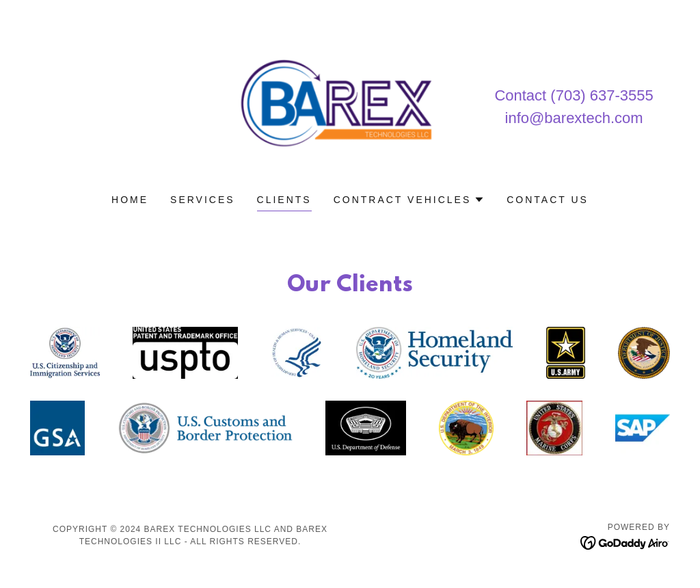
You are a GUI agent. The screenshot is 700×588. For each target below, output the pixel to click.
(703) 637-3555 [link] (602, 95)
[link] (350, 106)
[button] (409, 200)
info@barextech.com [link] (574, 118)
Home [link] (130, 200)
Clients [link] (284, 200)
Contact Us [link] (548, 200)
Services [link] (203, 200)
